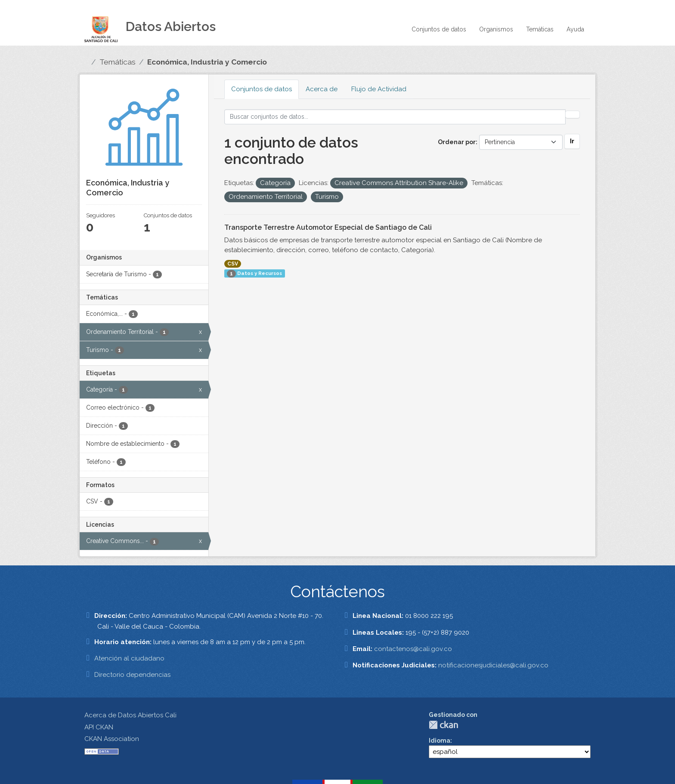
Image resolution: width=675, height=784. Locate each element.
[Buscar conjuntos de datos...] (395, 117)
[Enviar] (573, 114)
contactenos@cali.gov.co (413, 649)
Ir (572, 141)
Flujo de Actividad (379, 89)
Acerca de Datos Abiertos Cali (130, 715)
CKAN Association (112, 739)
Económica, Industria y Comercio (207, 62)
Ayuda (575, 29)
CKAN (443, 725)
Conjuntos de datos (439, 29)
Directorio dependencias (132, 675)
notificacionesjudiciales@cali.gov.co (493, 665)
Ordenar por (457, 142)
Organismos (496, 29)
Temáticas (540, 29)
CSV (233, 264)
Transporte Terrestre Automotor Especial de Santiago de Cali (328, 227)
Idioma (440, 741)
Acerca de (322, 89)
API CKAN (99, 727)
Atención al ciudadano (129, 658)
